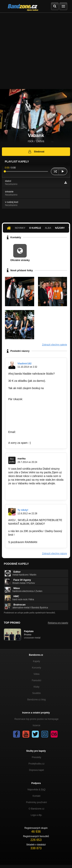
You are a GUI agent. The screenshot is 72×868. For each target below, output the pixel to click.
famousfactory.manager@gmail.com (30, 392)
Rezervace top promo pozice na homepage (36, 719)
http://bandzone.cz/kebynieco (26, 417)
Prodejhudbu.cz (36, 764)
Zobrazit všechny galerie (55, 345)
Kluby (36, 687)
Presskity (37, 757)
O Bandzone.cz (36, 809)
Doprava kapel (36, 770)
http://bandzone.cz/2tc (21, 425)
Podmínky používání (37, 802)
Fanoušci (37, 680)
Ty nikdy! (23, 510)
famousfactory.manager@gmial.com (38, 432)
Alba (48, 228)
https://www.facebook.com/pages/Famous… (34, 436)
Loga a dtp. (36, 815)
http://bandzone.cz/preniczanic (26, 414)
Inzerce (36, 725)
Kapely (37, 661)
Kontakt (37, 796)
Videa (36, 674)
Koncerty (36, 668)
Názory (60, 228)
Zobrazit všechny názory (55, 553)
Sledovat (36, 152)
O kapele (35, 228)
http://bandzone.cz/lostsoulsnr (26, 403)
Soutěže (36, 693)
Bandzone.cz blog (36, 700)
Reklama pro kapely (58, 623)
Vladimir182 (24, 363)
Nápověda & (36, 790)
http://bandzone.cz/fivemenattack (28, 406)
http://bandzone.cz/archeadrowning (29, 421)
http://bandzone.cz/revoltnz (24, 410)
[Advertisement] (36, 51)
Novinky (20, 228)
